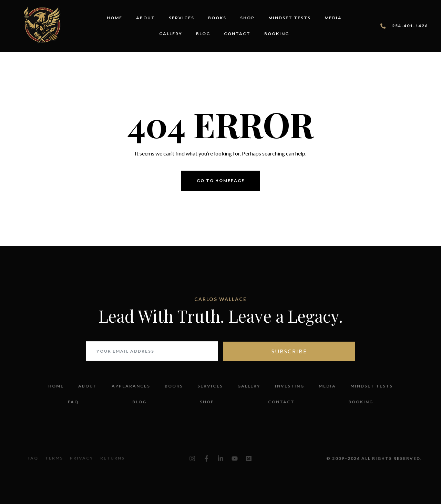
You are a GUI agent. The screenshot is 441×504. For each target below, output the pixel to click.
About (146, 18)
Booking (277, 34)
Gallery (171, 34)
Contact (237, 34)
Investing (290, 386)
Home (115, 18)
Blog (203, 34)
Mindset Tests (290, 18)
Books (217, 18)
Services (182, 18)
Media (333, 18)
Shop (247, 18)
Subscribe (289, 351)
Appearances (131, 386)
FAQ (73, 402)
